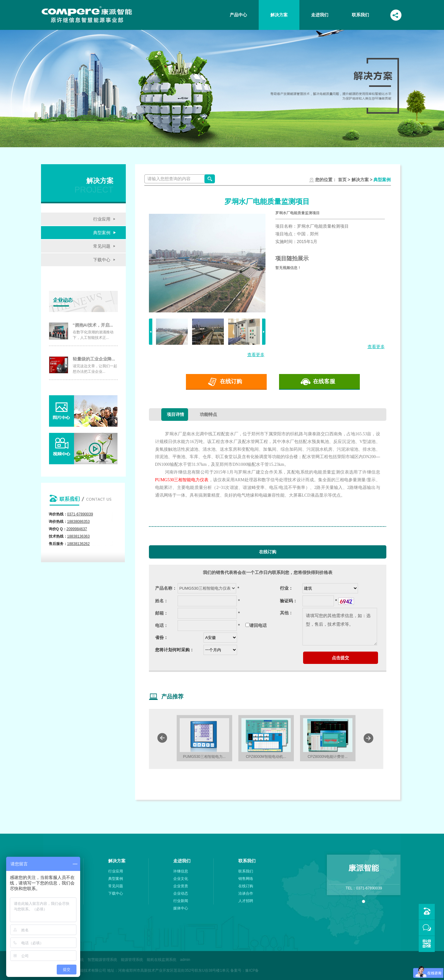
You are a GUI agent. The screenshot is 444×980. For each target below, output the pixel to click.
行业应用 (102, 219)
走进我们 (320, 15)
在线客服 (324, 381)
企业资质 (181, 886)
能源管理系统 (132, 960)
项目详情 (175, 414)
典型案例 (102, 233)
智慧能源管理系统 (102, 960)
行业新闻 (181, 901)
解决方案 (279, 15)
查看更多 (256, 355)
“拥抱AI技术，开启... (93, 325)
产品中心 (238, 15)
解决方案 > (361, 180)
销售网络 (246, 879)
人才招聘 (246, 901)
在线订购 (231, 381)
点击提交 (340, 658)
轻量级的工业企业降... (94, 359)
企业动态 (181, 893)
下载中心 (102, 260)
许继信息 (181, 871)
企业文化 (181, 879)
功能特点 (208, 414)
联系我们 (360, 15)
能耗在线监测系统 (162, 960)
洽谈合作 (246, 893)
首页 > (344, 180)
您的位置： (326, 180)
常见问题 (102, 246)
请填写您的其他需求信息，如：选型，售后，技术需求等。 (340, 627)
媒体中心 (181, 908)
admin (185, 960)
